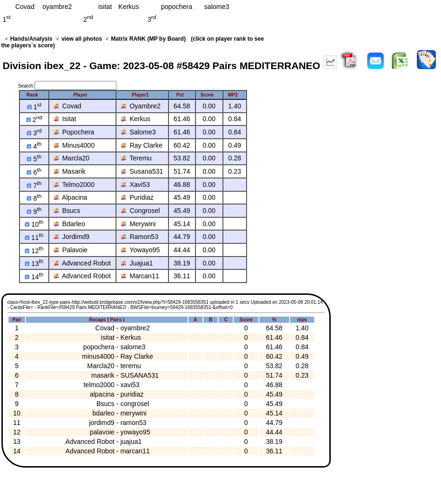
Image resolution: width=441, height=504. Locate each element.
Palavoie (71, 250)
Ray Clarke (142, 145)
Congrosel (141, 211)
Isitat (65, 119)
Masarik (70, 171)
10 (34, 224)
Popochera (74, 132)
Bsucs (67, 211)
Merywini (138, 224)
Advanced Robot (83, 263)
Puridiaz (137, 197)
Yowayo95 (141, 250)
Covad (68, 106)
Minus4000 (74, 145)
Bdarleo (70, 224)
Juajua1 (137, 263)
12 (34, 251)
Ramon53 (140, 237)
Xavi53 (136, 185)
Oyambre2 (141, 106)
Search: (67, 86)
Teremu (136, 158)
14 (34, 277)
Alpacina (71, 197)
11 (34, 238)
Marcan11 (140, 276)
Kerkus (136, 119)
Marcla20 (72, 158)
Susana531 (142, 171)
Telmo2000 (74, 185)
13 (34, 264)
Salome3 (138, 132)
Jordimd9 (72, 237)
